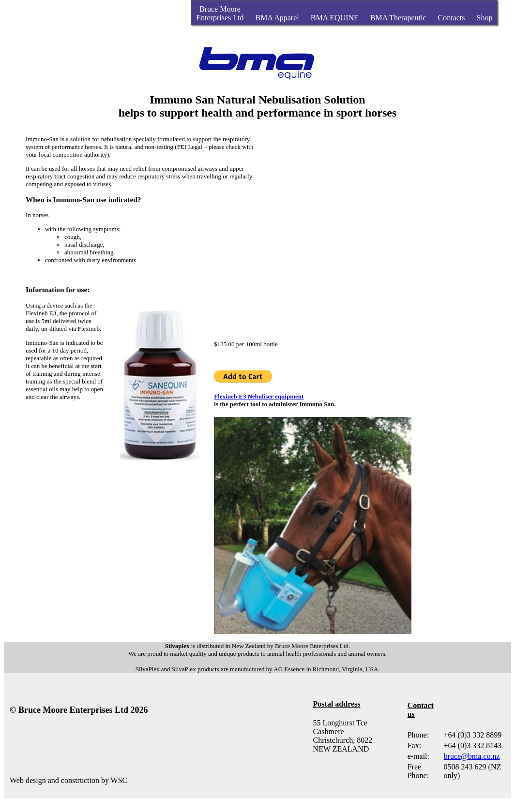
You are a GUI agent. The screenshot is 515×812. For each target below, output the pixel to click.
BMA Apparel (277, 18)
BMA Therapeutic (398, 18)
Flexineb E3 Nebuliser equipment (259, 396)
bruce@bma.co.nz (472, 756)
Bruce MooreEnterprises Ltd (220, 13)
